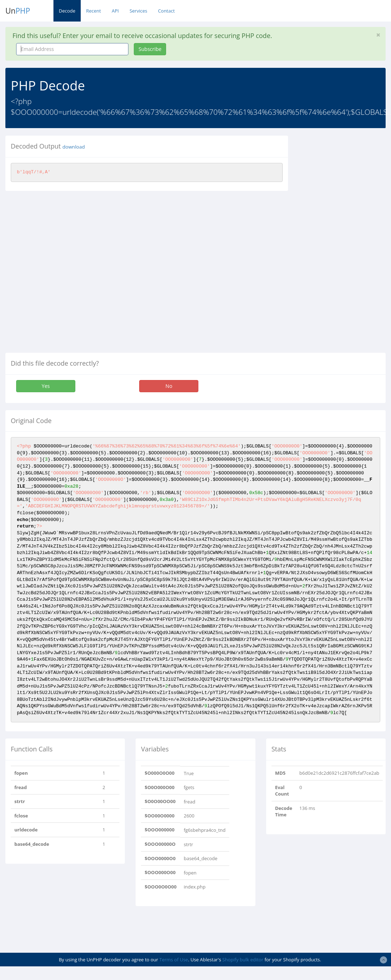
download (74, 147)
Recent (93, 11)
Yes (46, 386)
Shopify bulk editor (243, 960)
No (169, 386)
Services (138, 11)
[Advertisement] (342, 243)
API (115, 11)
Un (18, 11)
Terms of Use (174, 960)
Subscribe (150, 49)
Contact (166, 11)
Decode (67, 11)
